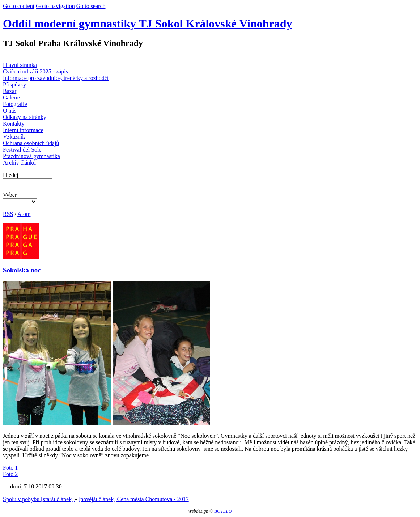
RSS (8, 214)
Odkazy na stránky (25, 117)
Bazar (10, 91)
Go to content (19, 6)
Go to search (91, 6)
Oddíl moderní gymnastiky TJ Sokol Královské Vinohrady (148, 24)
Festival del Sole (22, 150)
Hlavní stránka (20, 65)
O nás (10, 111)
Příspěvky (14, 84)
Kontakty (14, 124)
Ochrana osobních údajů (31, 143)
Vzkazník (14, 137)
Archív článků (19, 163)
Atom (24, 214)
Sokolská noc (22, 270)
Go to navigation (55, 6)
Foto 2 (10, 474)
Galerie (11, 98)
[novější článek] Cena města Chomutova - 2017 (134, 499)
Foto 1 (10, 468)
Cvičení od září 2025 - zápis (35, 71)
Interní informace (23, 130)
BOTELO (223, 511)
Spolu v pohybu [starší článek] (39, 499)
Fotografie (15, 104)
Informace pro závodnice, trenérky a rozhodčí (56, 78)
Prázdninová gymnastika (31, 156)
